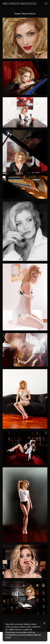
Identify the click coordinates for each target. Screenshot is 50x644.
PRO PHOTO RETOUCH (19, 4)
